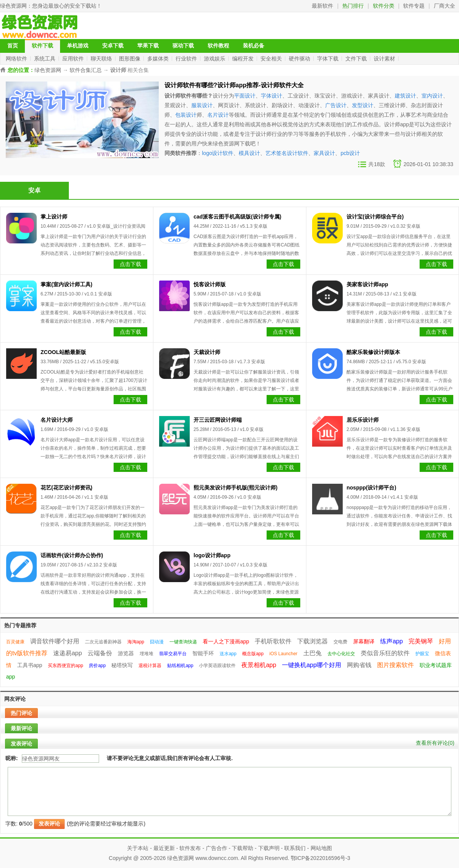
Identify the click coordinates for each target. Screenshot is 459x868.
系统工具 (46, 59)
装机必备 (254, 46)
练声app (391, 641)
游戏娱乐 (215, 59)
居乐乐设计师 (363, 420)
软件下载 (42, 46)
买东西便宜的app (65, 666)
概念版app (253, 654)
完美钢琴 (421, 641)
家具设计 (324, 153)
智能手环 (203, 653)
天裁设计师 (207, 352)
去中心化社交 (341, 654)
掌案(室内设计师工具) (66, 284)
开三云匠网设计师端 (218, 420)
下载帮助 (243, 848)
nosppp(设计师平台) (371, 488)
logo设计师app (212, 555)
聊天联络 (102, 59)
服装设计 (202, 105)
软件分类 (384, 6)
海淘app (136, 642)
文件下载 (357, 59)
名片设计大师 (57, 420)
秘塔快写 (122, 665)
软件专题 (414, 6)
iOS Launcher (283, 654)
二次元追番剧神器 (103, 642)
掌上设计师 (54, 217)
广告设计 (336, 105)
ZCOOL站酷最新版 (63, 352)
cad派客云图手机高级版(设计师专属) (237, 217)
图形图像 (130, 59)
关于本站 (138, 848)
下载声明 (269, 848)
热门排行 (353, 6)
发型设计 (363, 105)
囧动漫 (157, 642)
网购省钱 (359, 665)
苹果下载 (148, 46)
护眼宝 (422, 654)
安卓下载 (113, 46)
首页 (13, 46)
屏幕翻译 (364, 641)
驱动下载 (183, 46)
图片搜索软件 (396, 665)
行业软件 (187, 59)
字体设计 (272, 96)
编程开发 (244, 59)
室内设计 (432, 96)
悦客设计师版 (210, 284)
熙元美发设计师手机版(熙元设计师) (235, 488)
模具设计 (249, 153)
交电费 (340, 642)
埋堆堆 (146, 654)
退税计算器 (150, 666)
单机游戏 (78, 46)
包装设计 (186, 115)
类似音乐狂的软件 (385, 653)
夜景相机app (259, 665)
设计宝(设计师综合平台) (375, 217)
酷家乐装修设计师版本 (373, 352)
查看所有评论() (435, 743)
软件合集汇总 (86, 70)
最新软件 (322, 6)
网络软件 (17, 59)
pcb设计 (350, 153)
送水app (228, 654)
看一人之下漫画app (226, 641)
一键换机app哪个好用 (312, 665)
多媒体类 (159, 59)
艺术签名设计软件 (287, 153)
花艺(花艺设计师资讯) (66, 488)
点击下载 (130, 264)
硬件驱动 (300, 59)
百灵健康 (15, 642)
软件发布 (190, 848)
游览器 (126, 653)
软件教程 (218, 46)
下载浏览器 (313, 641)
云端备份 (100, 653)
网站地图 (321, 848)
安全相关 (272, 59)
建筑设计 (405, 96)
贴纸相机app (180, 666)
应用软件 (74, 59)
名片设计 (218, 115)
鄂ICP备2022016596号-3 (321, 858)
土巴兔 (313, 653)
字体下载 (329, 59)
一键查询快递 (183, 642)
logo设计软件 (218, 153)
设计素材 (385, 59)
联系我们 (295, 848)
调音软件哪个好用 (55, 641)
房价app (97, 666)
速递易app (68, 653)
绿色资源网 (13, 6)
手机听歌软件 (273, 641)
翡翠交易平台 (173, 654)
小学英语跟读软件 (217, 666)
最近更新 (164, 848)
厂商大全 (444, 6)
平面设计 (245, 96)
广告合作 (216, 848)
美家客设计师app (367, 284)
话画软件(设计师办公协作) (72, 555)
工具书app (30, 665)
